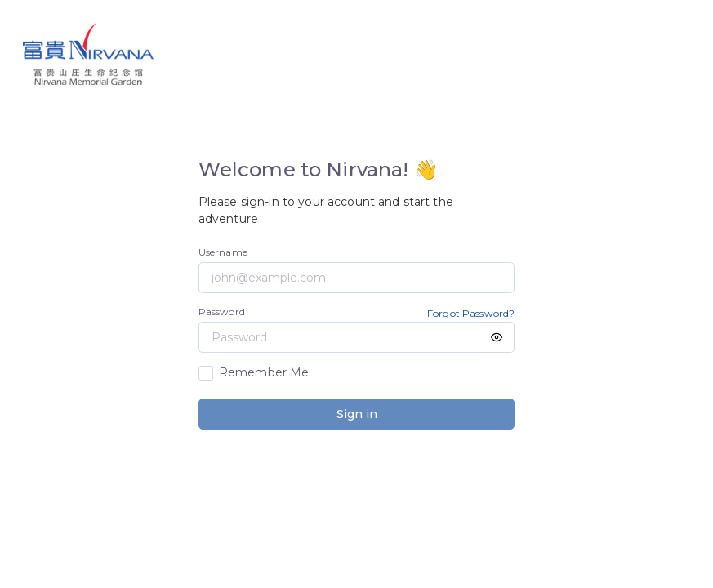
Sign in (357, 414)
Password (222, 312)
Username (223, 252)
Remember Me (264, 372)
